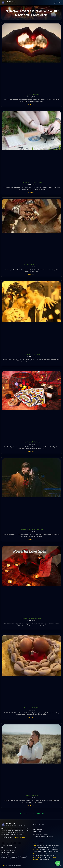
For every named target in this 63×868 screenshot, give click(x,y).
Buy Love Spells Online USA (32, 618)
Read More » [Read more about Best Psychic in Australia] (31, 452)
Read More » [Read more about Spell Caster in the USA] (31, 718)
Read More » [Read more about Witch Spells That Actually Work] (31, 192)
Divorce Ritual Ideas (32, 796)
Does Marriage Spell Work (32, 354)
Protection (23, 858)
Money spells (15, 858)
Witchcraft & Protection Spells (10, 848)
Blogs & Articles (38, 832)
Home (35, 827)
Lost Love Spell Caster (32, 265)
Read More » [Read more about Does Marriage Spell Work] (31, 364)
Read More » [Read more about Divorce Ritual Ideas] (31, 805)
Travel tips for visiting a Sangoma (43, 836)
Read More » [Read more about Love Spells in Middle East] (31, 104)
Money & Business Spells (9, 855)
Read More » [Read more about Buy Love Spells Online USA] (31, 628)
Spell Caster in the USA (32, 708)
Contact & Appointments (40, 834)
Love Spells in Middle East (32, 95)
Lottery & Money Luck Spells (9, 853)
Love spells (5, 858)
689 (38, 814)
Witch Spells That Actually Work (32, 183)
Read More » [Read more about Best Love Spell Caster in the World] (31, 539)
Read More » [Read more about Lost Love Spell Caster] (31, 275)
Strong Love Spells (7, 846)
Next (42, 814)
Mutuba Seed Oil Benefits (9, 850)
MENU (58, 3)
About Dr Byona (38, 829)
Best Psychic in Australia (32, 442)
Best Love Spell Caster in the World (32, 530)
